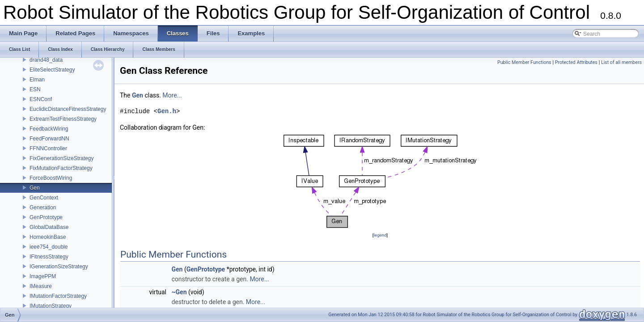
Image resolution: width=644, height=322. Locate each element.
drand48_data (46, 60)
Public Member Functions (524, 62)
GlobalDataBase (49, 227)
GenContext (44, 198)
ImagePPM (43, 276)
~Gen (179, 292)
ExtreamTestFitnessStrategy (63, 119)
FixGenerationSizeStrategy (61, 158)
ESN (35, 89)
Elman (37, 80)
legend (380, 235)
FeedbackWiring (49, 129)
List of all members (621, 62)
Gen (35, 188)
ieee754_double (49, 247)
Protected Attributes (576, 62)
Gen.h (167, 111)
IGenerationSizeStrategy (59, 267)
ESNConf (41, 99)
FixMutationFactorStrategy (61, 168)
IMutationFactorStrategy (58, 296)
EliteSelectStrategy (52, 70)
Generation (43, 208)
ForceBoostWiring (51, 178)
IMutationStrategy (51, 306)
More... (172, 95)
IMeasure (41, 286)
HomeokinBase (48, 237)
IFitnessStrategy (49, 257)
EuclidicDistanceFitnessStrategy (68, 109)
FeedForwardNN (49, 139)
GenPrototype (46, 217)
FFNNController (48, 148)
